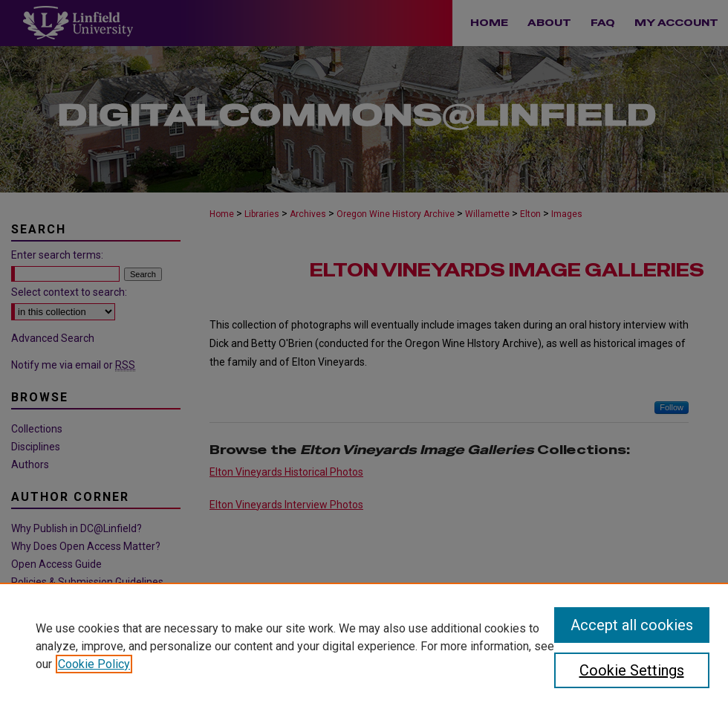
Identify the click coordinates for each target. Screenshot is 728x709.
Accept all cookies (632, 625)
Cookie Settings (632, 670)
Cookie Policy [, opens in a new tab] (94, 664)
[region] (364, 646)
